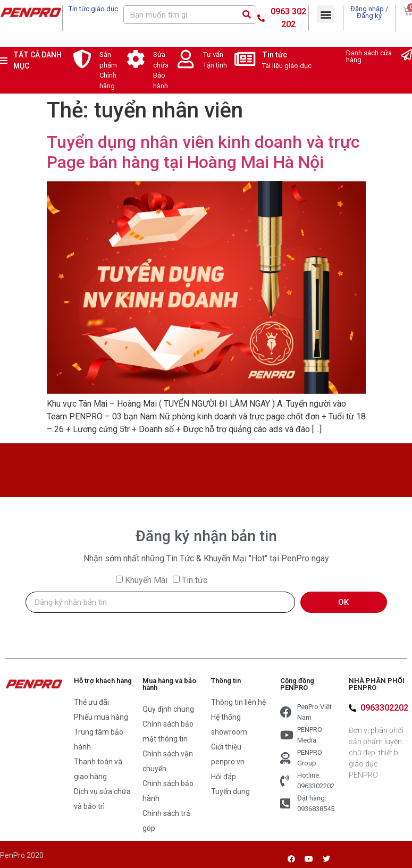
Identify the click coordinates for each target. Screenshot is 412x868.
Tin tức (275, 55)
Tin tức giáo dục (93, 9)
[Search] (246, 15)
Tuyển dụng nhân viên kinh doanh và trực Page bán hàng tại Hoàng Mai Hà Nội (203, 152)
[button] (326, 14)
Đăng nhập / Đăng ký (369, 12)
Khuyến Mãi (146, 580)
